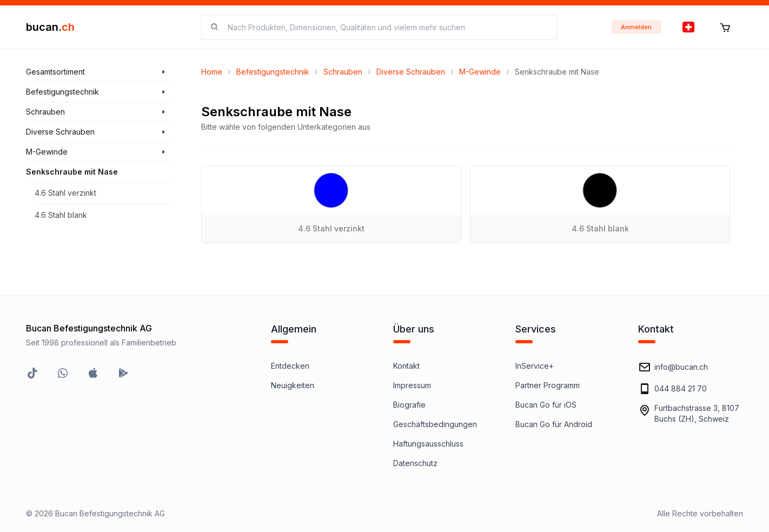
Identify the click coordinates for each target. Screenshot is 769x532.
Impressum (412, 385)
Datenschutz (415, 463)
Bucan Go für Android (554, 424)
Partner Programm (548, 385)
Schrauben (343, 72)
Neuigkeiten (293, 385)
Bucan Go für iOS (546, 405)
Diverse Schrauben (411, 72)
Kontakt (406, 366)
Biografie (409, 405)
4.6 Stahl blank (61, 215)
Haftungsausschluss (428, 444)
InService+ (535, 366)
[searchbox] (386, 27)
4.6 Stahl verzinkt (65, 193)
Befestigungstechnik (273, 72)
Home (212, 72)
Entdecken (290, 366)
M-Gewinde (480, 72)
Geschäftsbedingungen (435, 424)
